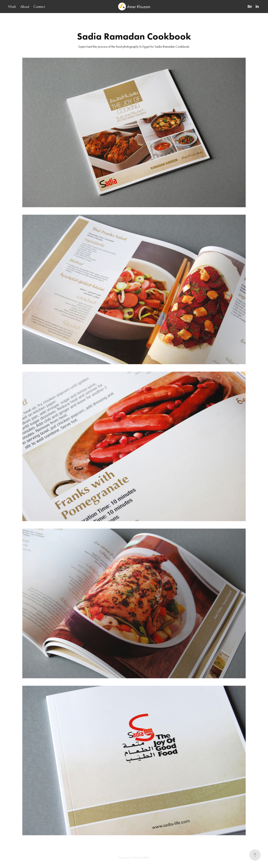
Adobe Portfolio (141, 858)
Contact (39, 7)
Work (12, 7)
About (25, 7)
